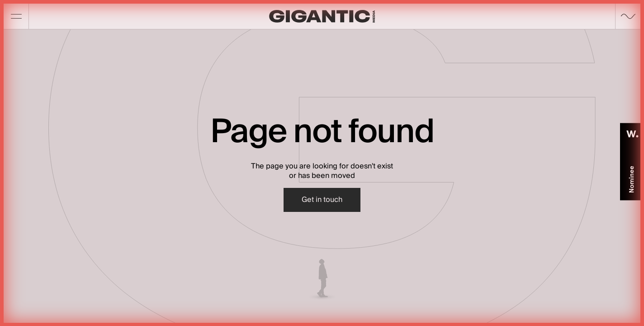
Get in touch (322, 200)
